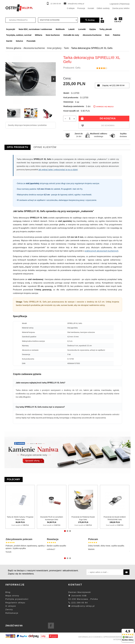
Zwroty (9, 609)
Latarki (71, 29)
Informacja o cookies (90, 637)
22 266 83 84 (56, 4)
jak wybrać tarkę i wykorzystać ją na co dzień (58, 170)
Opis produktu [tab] (18, 147)
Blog (8, 592)
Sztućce (19, 41)
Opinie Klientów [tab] (45, 147)
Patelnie (117, 35)
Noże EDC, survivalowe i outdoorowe (35, 29)
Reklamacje (12, 613)
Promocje (81, 8)
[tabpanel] (67, 291)
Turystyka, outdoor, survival (19, 35)
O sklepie (71, 8)
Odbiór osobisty (103, 8)
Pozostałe (31, 41)
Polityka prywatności (17, 599)
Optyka (93, 29)
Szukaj (90, 20)
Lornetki (82, 29)
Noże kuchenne (53, 35)
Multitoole (60, 29)
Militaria (38, 35)
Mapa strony (12, 596)
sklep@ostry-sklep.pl (76, 4)
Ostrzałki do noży (71, 35)
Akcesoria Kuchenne (92, 35)
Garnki (9, 41)
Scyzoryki (11, 29)
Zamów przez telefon (121, 8)
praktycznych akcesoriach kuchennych (102, 251)
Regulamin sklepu (15, 603)
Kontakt (91, 8)
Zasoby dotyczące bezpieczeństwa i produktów (27, 125)
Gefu (78, 68)
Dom (107, 35)
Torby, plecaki (106, 29)
